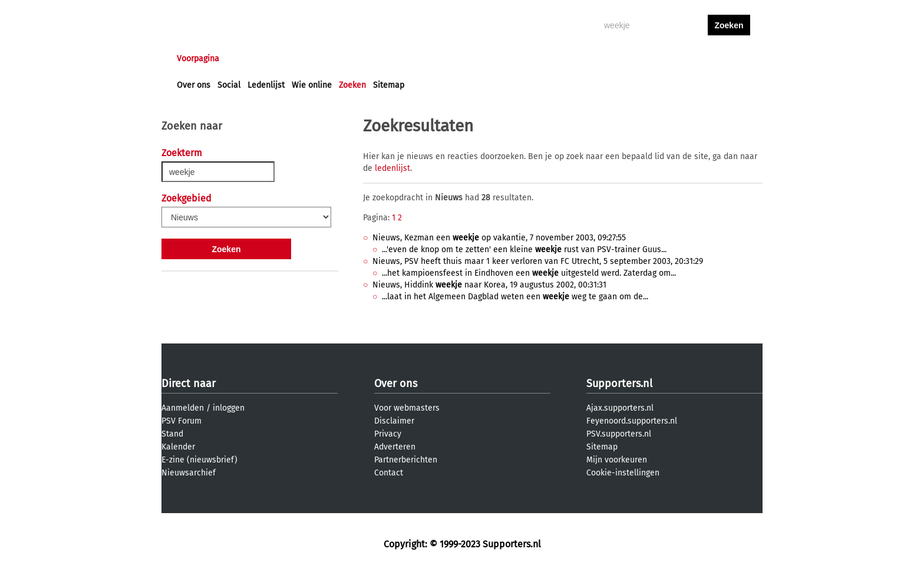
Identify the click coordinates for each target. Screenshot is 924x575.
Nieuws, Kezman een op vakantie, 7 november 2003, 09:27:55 (499, 238)
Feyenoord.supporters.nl (632, 421)
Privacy (388, 434)
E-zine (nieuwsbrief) (199, 460)
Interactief (340, 59)
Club (384, 59)
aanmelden (729, 59)
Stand (172, 434)
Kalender (178, 447)
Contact (389, 473)
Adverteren (395, 447)
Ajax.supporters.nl (620, 408)
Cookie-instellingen (623, 473)
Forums (291, 59)
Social (229, 85)
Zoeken (352, 85)
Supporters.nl (619, 384)
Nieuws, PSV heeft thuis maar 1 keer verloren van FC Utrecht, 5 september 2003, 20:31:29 (538, 261)
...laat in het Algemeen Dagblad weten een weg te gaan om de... (515, 297)
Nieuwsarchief (189, 473)
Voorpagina (198, 59)
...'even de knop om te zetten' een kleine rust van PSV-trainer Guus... (524, 250)
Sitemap (389, 85)
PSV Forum (181, 421)
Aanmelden (183, 408)
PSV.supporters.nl (619, 434)
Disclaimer (394, 421)
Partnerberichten (406, 460)
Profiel (419, 59)
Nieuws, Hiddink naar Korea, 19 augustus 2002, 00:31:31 (489, 285)
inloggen (684, 59)
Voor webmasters (407, 408)
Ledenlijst (266, 85)
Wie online (312, 85)
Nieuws (248, 59)
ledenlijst (392, 168)
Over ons (194, 85)
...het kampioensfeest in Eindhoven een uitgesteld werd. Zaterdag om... (529, 273)
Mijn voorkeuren (617, 460)
